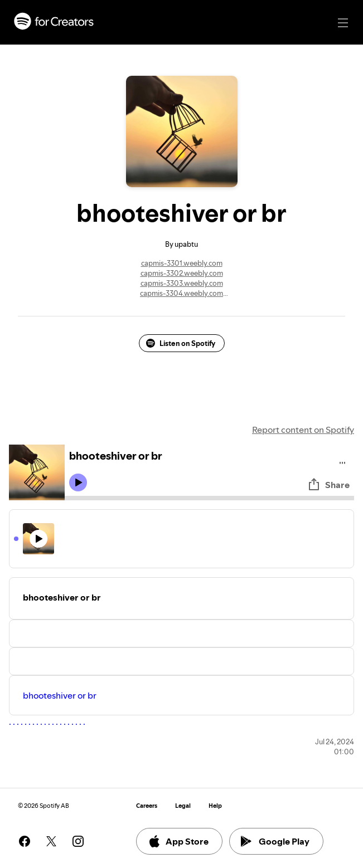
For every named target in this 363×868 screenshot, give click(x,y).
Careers (147, 806)
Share (328, 485)
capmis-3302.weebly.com (182, 273)
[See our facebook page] (25, 841)
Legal (183, 806)
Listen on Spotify (181, 343)
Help (215, 806)
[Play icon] (78, 482)
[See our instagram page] (78, 841)
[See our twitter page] (51, 841)
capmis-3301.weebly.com (182, 263)
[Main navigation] (343, 23)
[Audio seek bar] (209, 498)
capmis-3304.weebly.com (181, 293)
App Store (178, 841)
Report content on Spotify (303, 430)
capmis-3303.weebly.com (182, 283)
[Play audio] (343, 461)
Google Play (275, 841)
